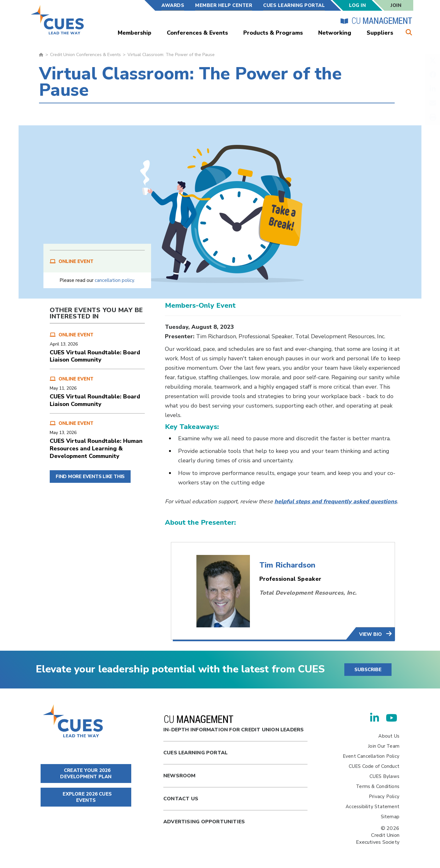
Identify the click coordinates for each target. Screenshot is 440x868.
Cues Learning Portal (195, 753)
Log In (357, 5)
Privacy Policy (384, 797)
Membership (135, 33)
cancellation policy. (115, 280)
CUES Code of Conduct (374, 766)
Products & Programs (273, 33)
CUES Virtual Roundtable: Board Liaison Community (95, 356)
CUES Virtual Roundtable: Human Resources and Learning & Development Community (96, 448)
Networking (335, 33)
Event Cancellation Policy (371, 756)
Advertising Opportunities (204, 822)
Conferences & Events (197, 33)
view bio (371, 634)
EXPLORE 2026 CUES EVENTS (86, 797)
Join (396, 5)
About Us (389, 736)
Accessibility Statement (372, 807)
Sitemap (390, 817)
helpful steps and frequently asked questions (336, 501)
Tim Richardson (287, 565)
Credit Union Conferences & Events (85, 55)
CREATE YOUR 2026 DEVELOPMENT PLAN (86, 774)
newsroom (180, 776)
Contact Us (181, 799)
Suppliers (380, 33)
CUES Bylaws (384, 776)
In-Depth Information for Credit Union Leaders (234, 724)
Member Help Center (224, 5)
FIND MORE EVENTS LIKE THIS (90, 477)
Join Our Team (384, 746)
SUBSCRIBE (368, 670)
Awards (173, 5)
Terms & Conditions (378, 786)
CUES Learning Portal (294, 5)
